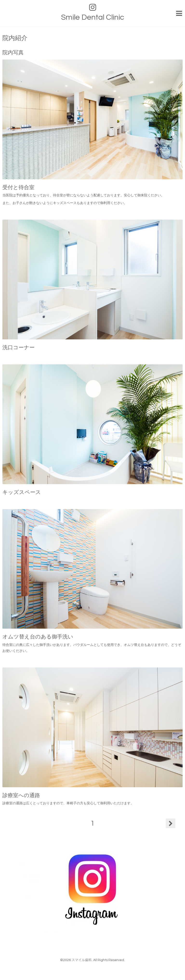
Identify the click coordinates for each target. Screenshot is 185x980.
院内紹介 (15, 38)
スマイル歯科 (82, 960)
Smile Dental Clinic (92, 17)
